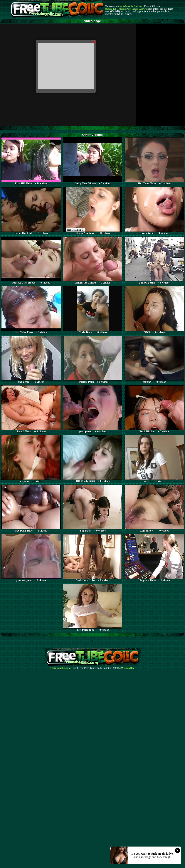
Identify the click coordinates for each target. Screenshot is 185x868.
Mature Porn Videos (128, 9)
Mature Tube (111, 9)
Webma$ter (128, 668)
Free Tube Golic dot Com (130, 6)
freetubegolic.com (60, 668)
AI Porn (143, 9)
